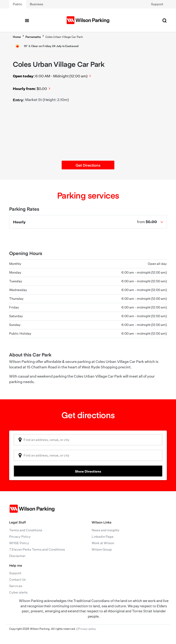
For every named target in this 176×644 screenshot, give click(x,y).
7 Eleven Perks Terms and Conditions (37, 549)
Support (157, 4)
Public (18, 4)
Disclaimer (17, 556)
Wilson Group (102, 549)
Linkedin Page (103, 537)
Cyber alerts (18, 592)
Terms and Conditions (26, 530)
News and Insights (105, 530)
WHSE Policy (19, 543)
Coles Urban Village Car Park (64, 37)
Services (16, 586)
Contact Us (17, 580)
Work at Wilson (103, 543)
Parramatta (33, 37)
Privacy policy (87, 629)
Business (36, 4)
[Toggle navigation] (27, 20)
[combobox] (88, 440)
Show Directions (88, 471)
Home (17, 37)
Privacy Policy (20, 537)
